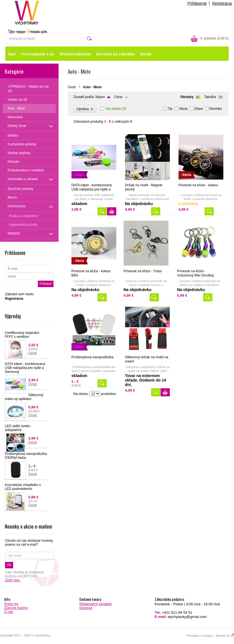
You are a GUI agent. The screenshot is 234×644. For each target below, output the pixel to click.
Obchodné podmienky (75, 54)
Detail (33, 353)
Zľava (198, 109)
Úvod (12, 54)
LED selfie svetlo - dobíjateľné (18, 428)
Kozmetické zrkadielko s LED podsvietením (23, 487)
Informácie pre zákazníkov (115, 54)
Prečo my (11, 604)
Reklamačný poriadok (95, 604)
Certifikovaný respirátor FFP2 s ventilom (22, 335)
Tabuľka (210, 97)
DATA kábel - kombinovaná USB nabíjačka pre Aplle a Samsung (25, 368)
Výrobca (85, 109)
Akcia (183, 109)
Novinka (216, 109)
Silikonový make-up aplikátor (24, 397)
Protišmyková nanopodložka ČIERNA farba (26, 456)
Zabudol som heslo (19, 294)
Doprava (86, 608)
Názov (100, 97)
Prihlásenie (197, 3)
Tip (170, 109)
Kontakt (146, 54)
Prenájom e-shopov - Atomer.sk (210, 636)
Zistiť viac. (13, 580)
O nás (9, 612)
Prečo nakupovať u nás (37, 54)
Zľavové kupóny (16, 608)
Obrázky (187, 97)
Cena (118, 97)
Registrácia (222, 3)
